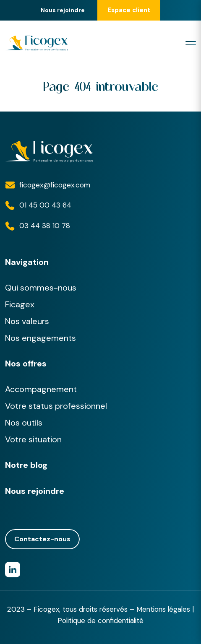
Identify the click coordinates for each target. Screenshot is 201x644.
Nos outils (24, 423)
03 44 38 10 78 (45, 226)
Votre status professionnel (56, 406)
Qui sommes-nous (41, 288)
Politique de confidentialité (100, 621)
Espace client (129, 10)
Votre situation (33, 439)
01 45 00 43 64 (45, 205)
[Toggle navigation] (191, 43)
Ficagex (20, 304)
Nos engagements (40, 338)
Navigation (27, 262)
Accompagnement (41, 389)
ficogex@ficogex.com (55, 185)
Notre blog (26, 465)
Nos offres (26, 364)
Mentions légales (163, 609)
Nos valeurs (27, 321)
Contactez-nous (42, 539)
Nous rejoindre (63, 10)
